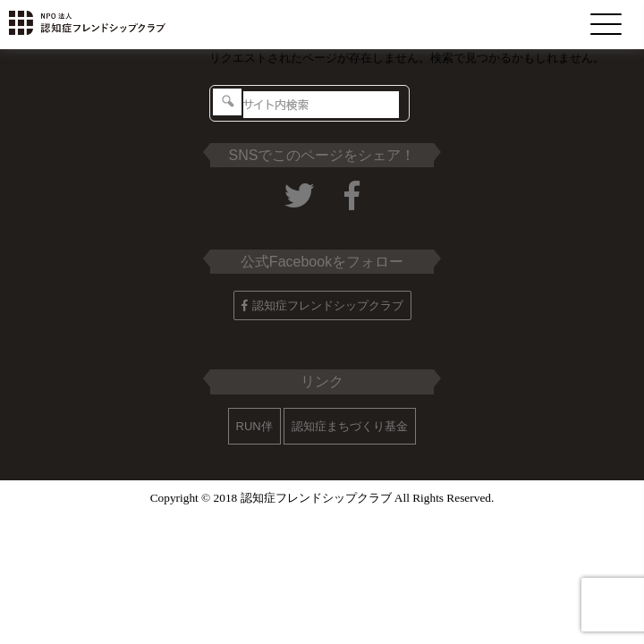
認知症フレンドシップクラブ (322, 305)
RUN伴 (254, 426)
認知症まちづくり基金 (350, 426)
